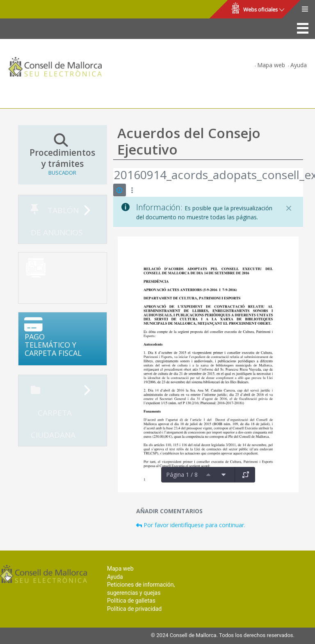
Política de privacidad (134, 609)
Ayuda (299, 65)
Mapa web (271, 65)
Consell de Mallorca (34, 9)
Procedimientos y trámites (63, 155)
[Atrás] (114, 176)
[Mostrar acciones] (132, 190)
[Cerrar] (289, 208)
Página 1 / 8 (182, 474)
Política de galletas (131, 601)
